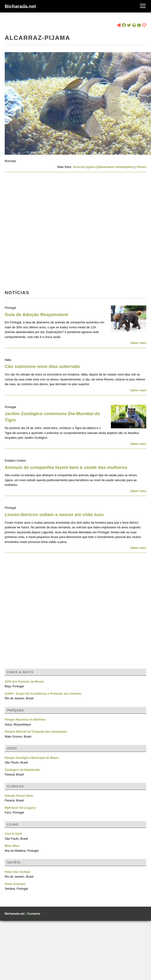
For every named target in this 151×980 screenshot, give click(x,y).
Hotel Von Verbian (18, 872)
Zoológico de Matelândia (22, 770)
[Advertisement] (51, 232)
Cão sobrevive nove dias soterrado (42, 366)
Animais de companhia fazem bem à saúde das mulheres (66, 467)
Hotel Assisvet (15, 884)
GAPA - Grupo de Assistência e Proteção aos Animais (43, 694)
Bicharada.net (20, 6)
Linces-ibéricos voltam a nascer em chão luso (54, 515)
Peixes (141, 167)
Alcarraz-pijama (104, 167)
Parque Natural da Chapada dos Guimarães (36, 732)
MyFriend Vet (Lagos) (20, 808)
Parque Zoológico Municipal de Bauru (32, 758)
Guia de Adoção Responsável (36, 315)
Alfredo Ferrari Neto (19, 796)
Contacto (34, 914)
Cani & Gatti (13, 834)
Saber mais (138, 343)
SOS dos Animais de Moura (24, 682)
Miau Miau (12, 846)
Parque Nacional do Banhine (25, 719)
